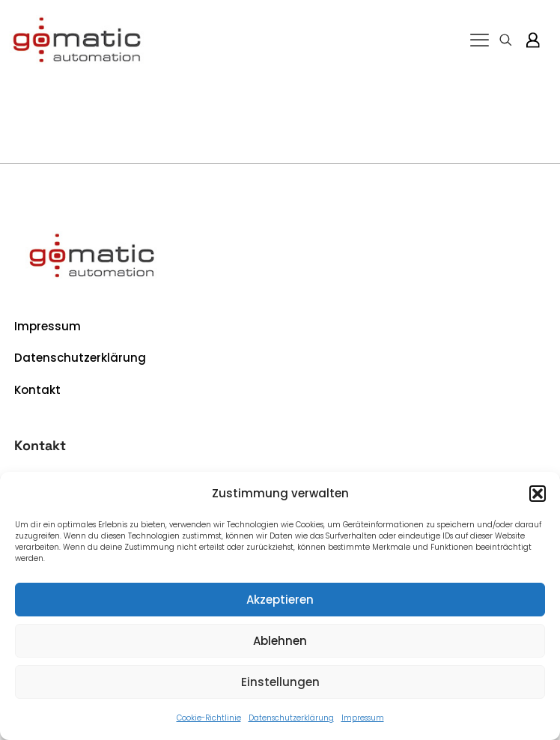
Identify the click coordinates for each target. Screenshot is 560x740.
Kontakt (37, 390)
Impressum (363, 718)
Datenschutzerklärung (291, 718)
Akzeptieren (280, 600)
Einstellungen (280, 682)
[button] (538, 494)
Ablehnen (280, 641)
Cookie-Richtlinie (209, 718)
